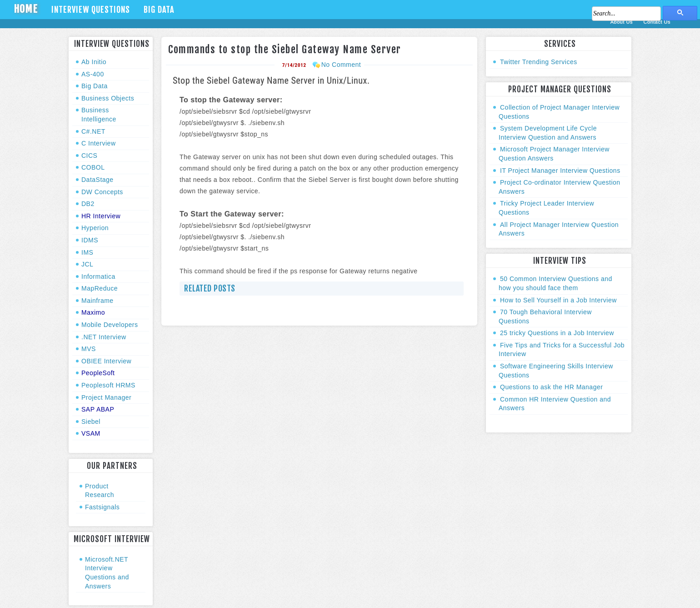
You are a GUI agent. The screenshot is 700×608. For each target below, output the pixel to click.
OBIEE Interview (106, 361)
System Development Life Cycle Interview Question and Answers (548, 133)
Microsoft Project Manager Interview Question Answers (554, 154)
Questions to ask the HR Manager (551, 387)
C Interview (99, 143)
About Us (622, 22)
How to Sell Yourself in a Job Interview (558, 300)
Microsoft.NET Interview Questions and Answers (107, 573)
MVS (89, 349)
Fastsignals (102, 507)
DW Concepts (102, 192)
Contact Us (657, 22)
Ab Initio (94, 62)
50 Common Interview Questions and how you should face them (555, 283)
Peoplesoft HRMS (108, 385)
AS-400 (93, 74)
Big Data (159, 10)
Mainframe (97, 301)
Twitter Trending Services (539, 62)
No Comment (341, 65)
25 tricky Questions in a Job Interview (557, 333)
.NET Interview (104, 337)
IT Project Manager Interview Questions (560, 171)
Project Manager (106, 397)
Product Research (100, 491)
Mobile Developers (110, 325)
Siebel (91, 422)
